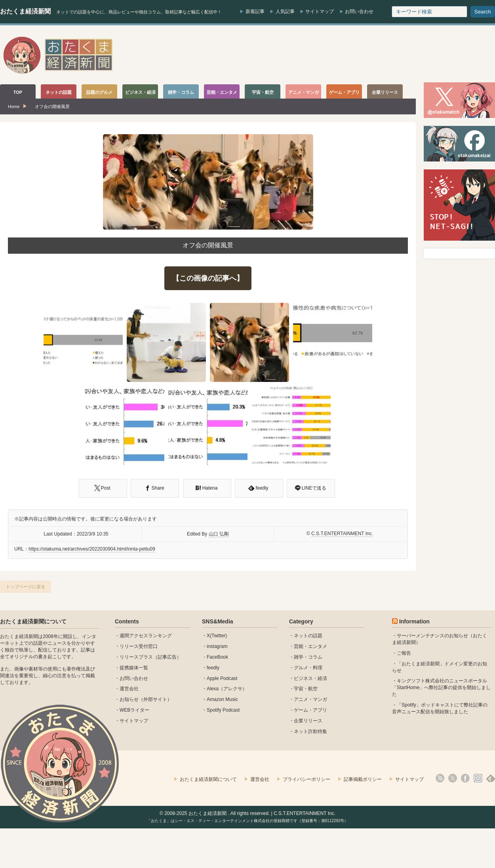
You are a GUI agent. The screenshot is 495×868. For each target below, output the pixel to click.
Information (414, 621)
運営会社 (129, 689)
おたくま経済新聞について (33, 621)
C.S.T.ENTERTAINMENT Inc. (342, 534)
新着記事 (255, 11)
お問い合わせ (359, 11)
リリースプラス (136, 657)
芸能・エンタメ (310, 646)
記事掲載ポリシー (363, 779)
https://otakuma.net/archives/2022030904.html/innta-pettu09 (92, 549)
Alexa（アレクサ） (227, 689)
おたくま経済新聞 (25, 11)
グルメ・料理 (308, 668)
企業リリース (308, 721)
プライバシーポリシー (307, 779)
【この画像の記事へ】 (208, 278)
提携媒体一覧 (134, 668)
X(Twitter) (217, 636)
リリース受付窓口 (139, 646)
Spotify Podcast (223, 710)
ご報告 (404, 653)
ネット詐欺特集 (310, 731)
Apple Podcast (222, 678)
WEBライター (134, 710)
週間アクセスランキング (146, 636)
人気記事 (285, 11)
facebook (465, 778)
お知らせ (129, 699)
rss (440, 778)
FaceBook (217, 657)
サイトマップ (320, 11)
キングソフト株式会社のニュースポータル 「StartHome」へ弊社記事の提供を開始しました (441, 688)
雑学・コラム (308, 657)
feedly (213, 668)
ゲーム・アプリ (310, 710)
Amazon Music (222, 699)
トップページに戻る (26, 587)
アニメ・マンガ (310, 699)
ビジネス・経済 (310, 678)
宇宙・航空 (306, 689)
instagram (217, 646)
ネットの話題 (308, 636)
